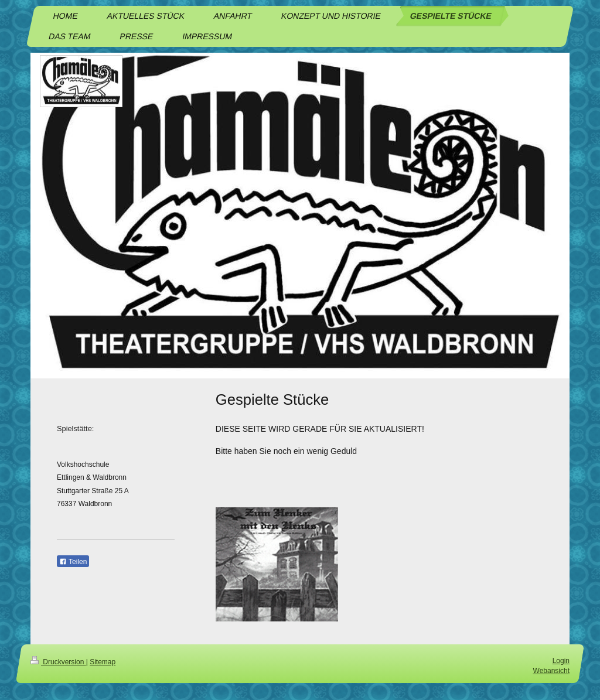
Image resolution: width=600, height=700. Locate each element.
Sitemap (103, 662)
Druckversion (58, 662)
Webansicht (551, 671)
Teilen (73, 562)
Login (561, 661)
